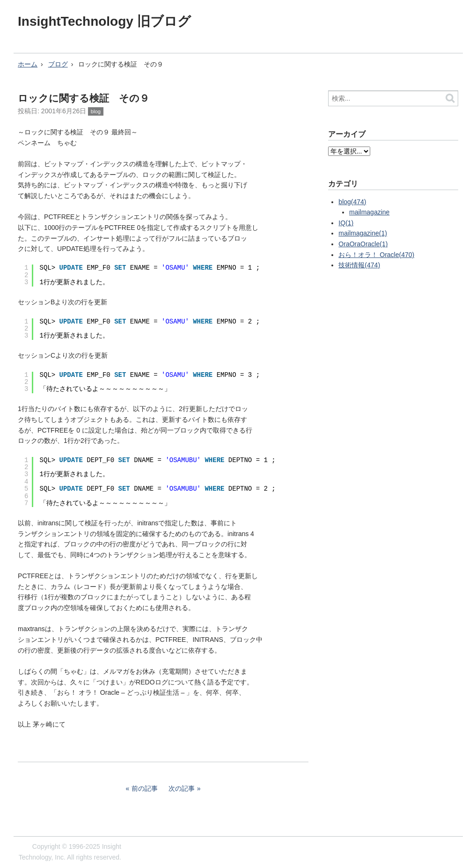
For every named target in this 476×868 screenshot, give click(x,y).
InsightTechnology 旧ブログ (104, 21)
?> (349, 151)
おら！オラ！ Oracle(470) (376, 255)
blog (96, 111)
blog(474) (352, 202)
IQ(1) (346, 223)
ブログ (58, 64)
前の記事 (145, 788)
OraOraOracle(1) (363, 244)
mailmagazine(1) (362, 233)
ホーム (28, 64)
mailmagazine (369, 212)
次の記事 (182, 788)
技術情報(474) (359, 265)
